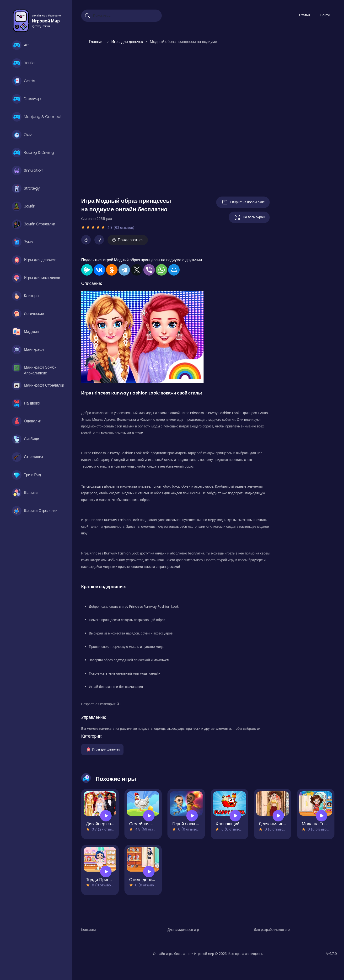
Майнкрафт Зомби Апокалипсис (34, 369)
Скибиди (26, 439)
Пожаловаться (128, 240)
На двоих (26, 403)
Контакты (88, 930)
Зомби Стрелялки (34, 224)
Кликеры (26, 296)
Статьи (304, 15)
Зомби (24, 206)
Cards (24, 81)
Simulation (28, 170)
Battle (23, 63)
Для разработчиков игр (272, 930)
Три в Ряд (26, 475)
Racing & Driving (33, 153)
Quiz (22, 135)
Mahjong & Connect (37, 117)
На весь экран (249, 217)
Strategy (26, 188)
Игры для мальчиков (36, 278)
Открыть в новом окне (243, 202)
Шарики (25, 493)
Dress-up (26, 99)
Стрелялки (27, 457)
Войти (325, 15)
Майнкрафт (28, 350)
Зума (22, 242)
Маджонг (26, 332)
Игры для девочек (34, 260)
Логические (28, 314)
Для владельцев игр (183, 930)
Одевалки (27, 421)
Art (20, 45)
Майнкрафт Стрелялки (38, 385)
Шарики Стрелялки (35, 511)
